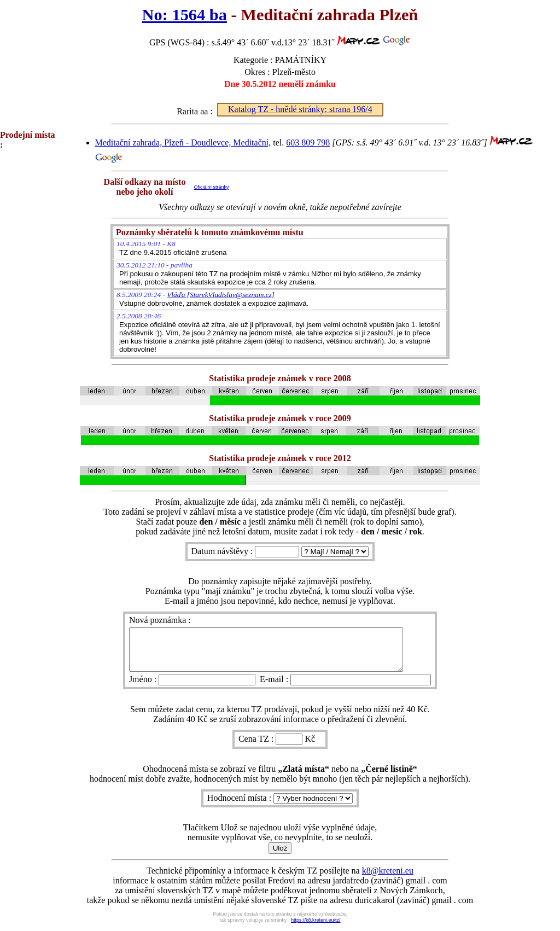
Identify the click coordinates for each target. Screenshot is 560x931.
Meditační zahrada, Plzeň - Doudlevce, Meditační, (183, 142)
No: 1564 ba (185, 15)
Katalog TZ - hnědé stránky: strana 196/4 (300, 109)
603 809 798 (308, 142)
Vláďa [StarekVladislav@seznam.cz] (221, 295)
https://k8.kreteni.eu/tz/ (316, 928)
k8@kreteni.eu (388, 879)
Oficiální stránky (211, 187)
